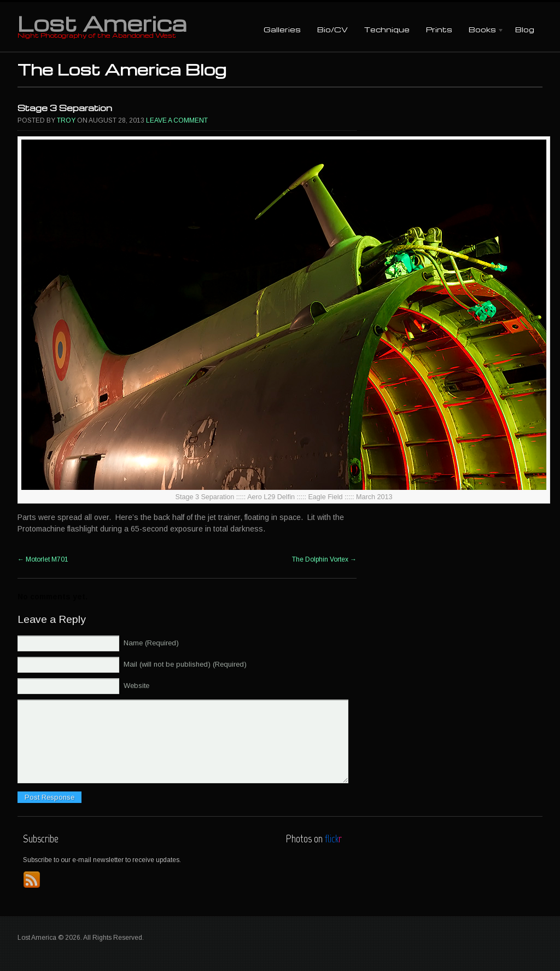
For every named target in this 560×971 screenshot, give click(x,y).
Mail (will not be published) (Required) (185, 664)
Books (482, 30)
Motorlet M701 (43, 559)
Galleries (282, 29)
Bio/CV (332, 29)
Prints (439, 29)
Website (136, 686)
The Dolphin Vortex (324, 559)
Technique (387, 29)
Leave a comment (177, 120)
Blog (525, 29)
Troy (66, 120)
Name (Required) (151, 643)
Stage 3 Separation (65, 108)
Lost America (102, 23)
